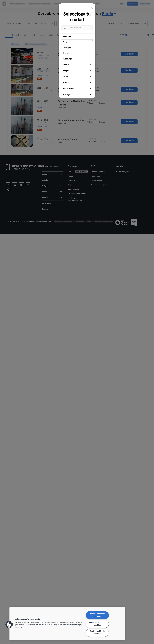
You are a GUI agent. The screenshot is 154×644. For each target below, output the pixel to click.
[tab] (77, 48)
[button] (9, 625)
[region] (67, 624)
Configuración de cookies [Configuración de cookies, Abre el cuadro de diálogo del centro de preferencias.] (97, 633)
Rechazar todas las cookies (97, 624)
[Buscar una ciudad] (77, 28)
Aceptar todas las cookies (97, 615)
